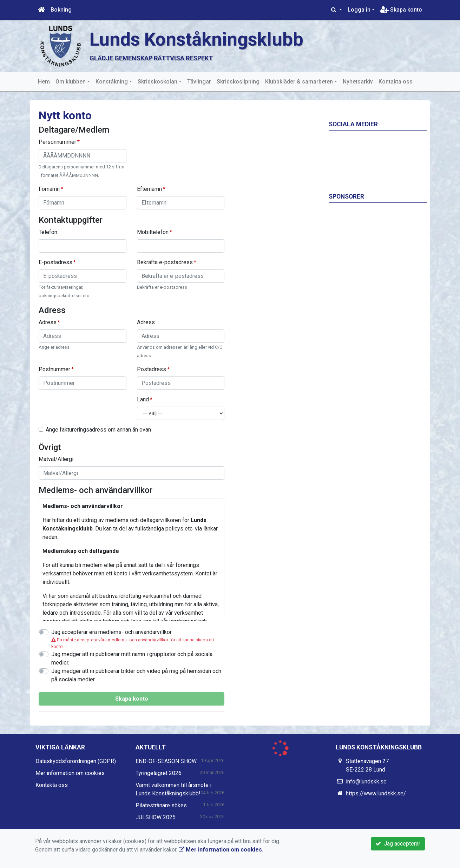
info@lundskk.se (366, 782)
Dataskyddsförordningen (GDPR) (76, 761)
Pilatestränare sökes (161, 805)
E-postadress (55, 262)
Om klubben (71, 82)
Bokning (61, 10)
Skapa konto (401, 10)
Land (143, 399)
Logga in (359, 10)
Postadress (152, 369)
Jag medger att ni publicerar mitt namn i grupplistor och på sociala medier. (132, 658)
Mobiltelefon (153, 232)
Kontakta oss (396, 82)
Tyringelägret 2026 (159, 773)
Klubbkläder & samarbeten (299, 82)
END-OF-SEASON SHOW (166, 761)
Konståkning (112, 82)
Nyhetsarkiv (358, 82)
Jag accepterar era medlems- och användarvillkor (111, 632)
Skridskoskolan (157, 82)
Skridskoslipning (238, 82)
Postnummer (54, 369)
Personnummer (57, 142)
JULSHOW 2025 (156, 817)
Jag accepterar (398, 844)
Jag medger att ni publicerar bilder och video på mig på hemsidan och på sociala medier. (136, 675)
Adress (48, 322)
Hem (44, 82)
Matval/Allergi (56, 459)
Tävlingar (199, 82)
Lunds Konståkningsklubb (197, 39)
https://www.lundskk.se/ (376, 793)
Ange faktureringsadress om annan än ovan (98, 430)
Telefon (48, 232)
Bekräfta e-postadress (165, 262)
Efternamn (149, 189)
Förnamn (49, 189)
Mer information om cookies (70, 773)
